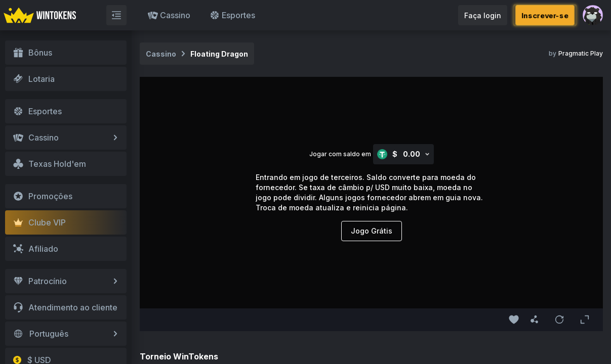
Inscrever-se (545, 15)
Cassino (169, 15)
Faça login (483, 15)
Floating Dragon (219, 54)
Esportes (232, 15)
